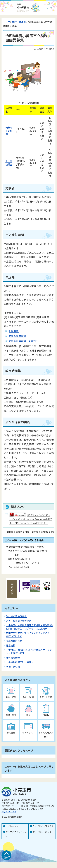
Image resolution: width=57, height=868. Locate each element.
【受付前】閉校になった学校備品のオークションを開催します (29, 651)
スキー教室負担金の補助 (19, 621)
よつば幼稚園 (9, 163)
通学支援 (11, 645)
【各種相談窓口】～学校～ (20, 662)
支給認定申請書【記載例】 (24, 341)
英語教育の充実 (14, 641)
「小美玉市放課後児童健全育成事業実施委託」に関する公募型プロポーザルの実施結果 (29, 627)
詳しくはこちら (9, 811)
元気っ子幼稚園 (9, 131)
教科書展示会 (13, 658)
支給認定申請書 (17, 336)
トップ (6, 22)
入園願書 (14, 331)
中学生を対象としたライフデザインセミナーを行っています (29, 634)
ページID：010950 (44, 49)
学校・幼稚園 (19, 22)
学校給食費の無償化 (16, 616)
